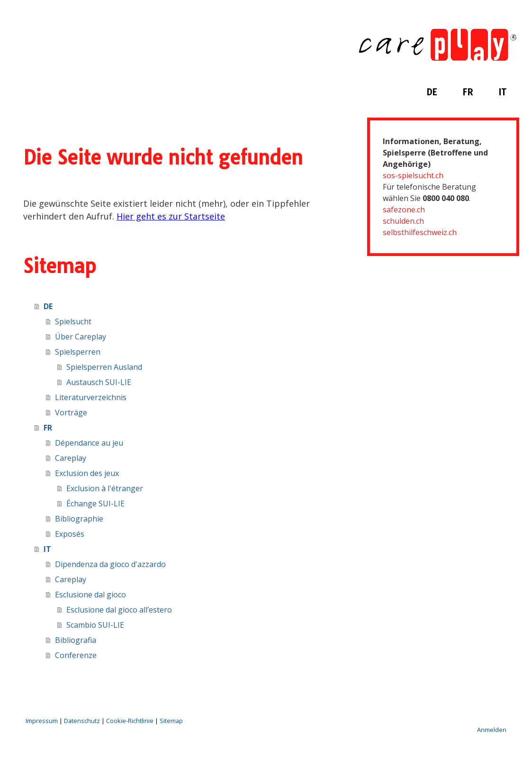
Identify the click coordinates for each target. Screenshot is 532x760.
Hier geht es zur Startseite (171, 216)
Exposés (70, 534)
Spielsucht (73, 321)
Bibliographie (79, 519)
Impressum (42, 721)
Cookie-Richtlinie (130, 721)
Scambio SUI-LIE (95, 625)
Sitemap (171, 721)
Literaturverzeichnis (91, 397)
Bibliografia (76, 640)
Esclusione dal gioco (90, 595)
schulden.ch (403, 221)
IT (502, 92)
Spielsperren (78, 352)
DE (432, 92)
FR (468, 92)
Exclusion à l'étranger (105, 488)
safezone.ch (404, 210)
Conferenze (76, 655)
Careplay (71, 458)
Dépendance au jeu (89, 443)
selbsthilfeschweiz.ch (420, 232)
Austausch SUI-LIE (99, 382)
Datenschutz (82, 721)
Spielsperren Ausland (104, 367)
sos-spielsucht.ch (413, 175)
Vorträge (71, 412)
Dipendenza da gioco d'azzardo (110, 564)
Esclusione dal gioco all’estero (119, 610)
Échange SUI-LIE (95, 504)
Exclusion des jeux (87, 473)
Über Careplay (81, 337)
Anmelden (492, 730)
